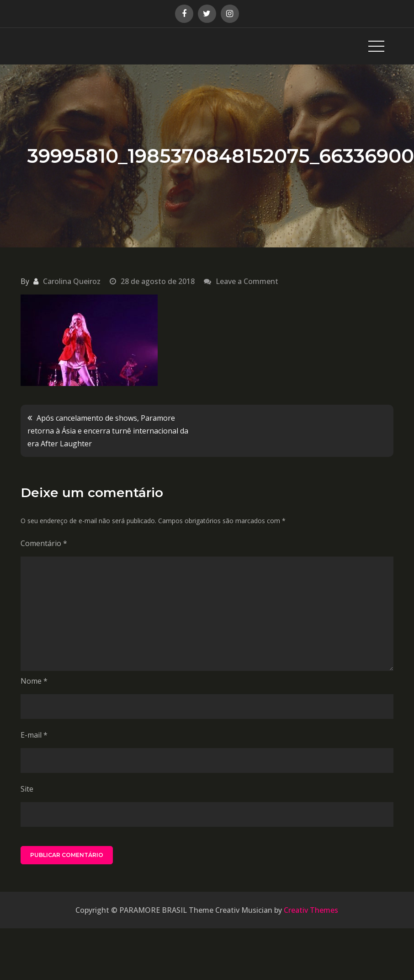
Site (27, 789)
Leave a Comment (247, 281)
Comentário (44, 543)
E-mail (34, 735)
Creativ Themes (311, 910)
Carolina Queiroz (72, 281)
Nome (34, 681)
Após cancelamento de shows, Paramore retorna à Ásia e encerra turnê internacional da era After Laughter (108, 431)
